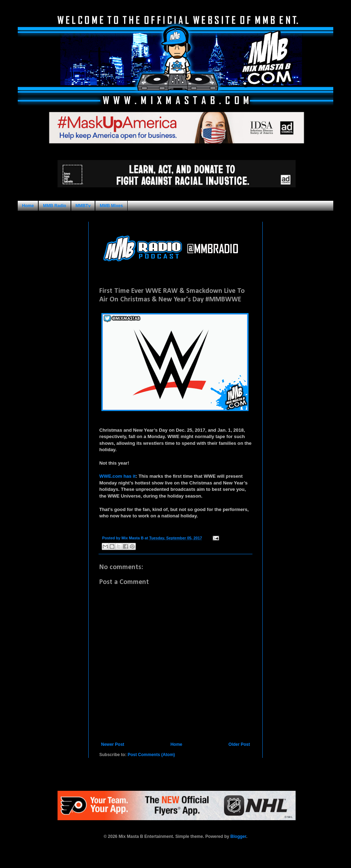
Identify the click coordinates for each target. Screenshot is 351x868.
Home (28, 206)
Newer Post (113, 744)
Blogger (238, 836)
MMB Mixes (111, 206)
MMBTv (83, 206)
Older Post (239, 744)
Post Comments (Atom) (151, 755)
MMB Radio (54, 206)
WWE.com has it (118, 476)
